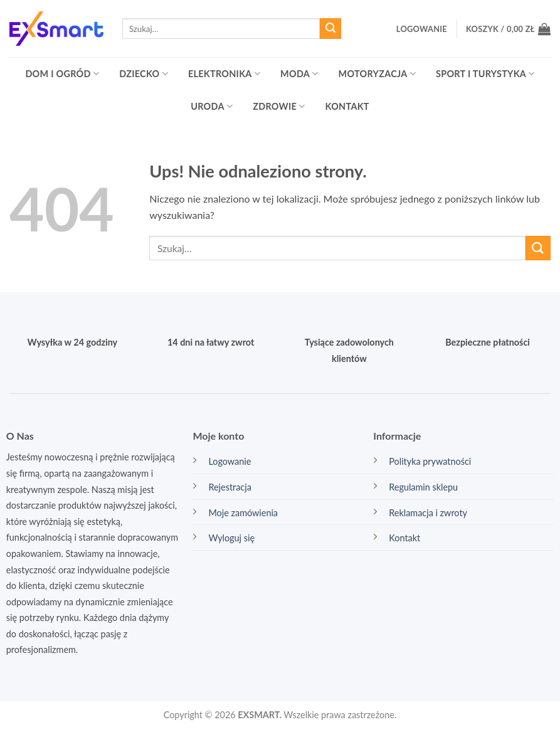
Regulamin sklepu (423, 487)
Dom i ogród (62, 74)
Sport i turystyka (485, 74)
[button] (422, 29)
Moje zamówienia (243, 513)
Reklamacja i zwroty (428, 513)
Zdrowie (279, 106)
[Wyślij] (330, 29)
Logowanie (230, 461)
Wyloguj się (231, 538)
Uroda (212, 106)
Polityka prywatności (430, 461)
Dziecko (144, 74)
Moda (299, 74)
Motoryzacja (377, 74)
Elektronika (224, 74)
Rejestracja (230, 487)
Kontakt (347, 106)
